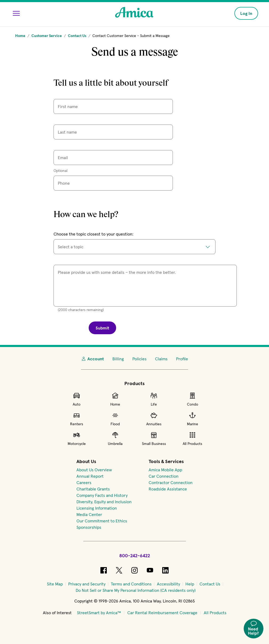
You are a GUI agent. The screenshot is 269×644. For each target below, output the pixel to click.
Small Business (154, 439)
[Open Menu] (16, 13)
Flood (115, 419)
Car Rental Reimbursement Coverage (162, 613)
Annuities (154, 419)
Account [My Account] (92, 359)
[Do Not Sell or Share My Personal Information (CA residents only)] (136, 590)
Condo (193, 399)
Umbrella (115, 439)
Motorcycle (77, 439)
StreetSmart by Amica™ (99, 613)
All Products (192, 439)
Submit (102, 328)
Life (154, 399)
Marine (193, 419)
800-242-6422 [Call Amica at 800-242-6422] (135, 556)
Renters (77, 419)
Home (115, 399)
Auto (77, 399)
